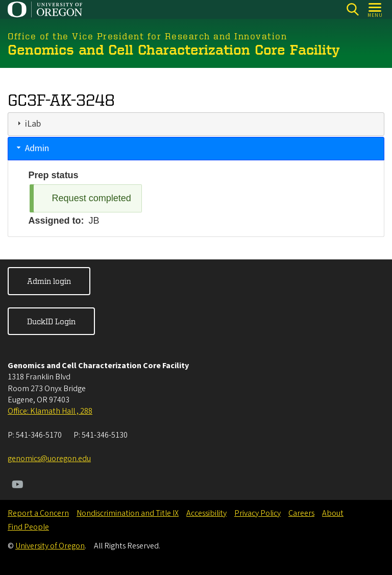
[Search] (352, 9)
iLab (33, 123)
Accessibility (206, 513)
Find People (28, 527)
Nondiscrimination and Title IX (128, 513)
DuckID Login (51, 321)
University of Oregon (50, 546)
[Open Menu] (375, 9)
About (333, 513)
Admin (37, 148)
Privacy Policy (258, 513)
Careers (301, 513)
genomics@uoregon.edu (49, 459)
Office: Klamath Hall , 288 (50, 411)
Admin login (49, 281)
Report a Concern (38, 513)
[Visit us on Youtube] (18, 486)
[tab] (196, 124)
